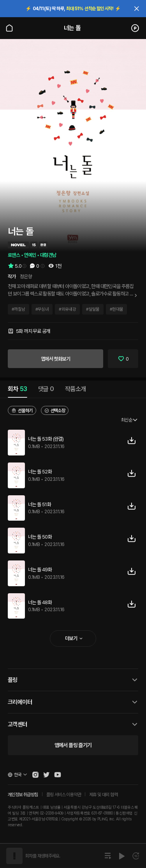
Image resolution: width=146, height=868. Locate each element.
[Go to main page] (9, 28)
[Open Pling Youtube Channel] (58, 775)
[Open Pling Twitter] (46, 775)
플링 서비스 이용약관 (64, 795)
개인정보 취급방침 (23, 795)
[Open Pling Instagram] (35, 775)
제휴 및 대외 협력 (103, 795)
